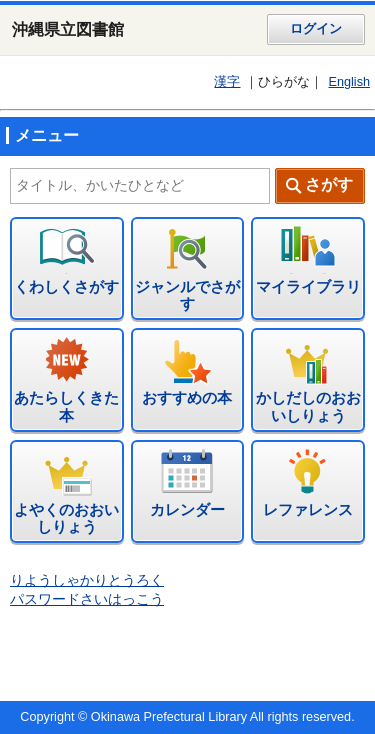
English (349, 82)
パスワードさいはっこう (87, 599)
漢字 (227, 82)
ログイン (316, 29)
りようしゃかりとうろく (87, 580)
